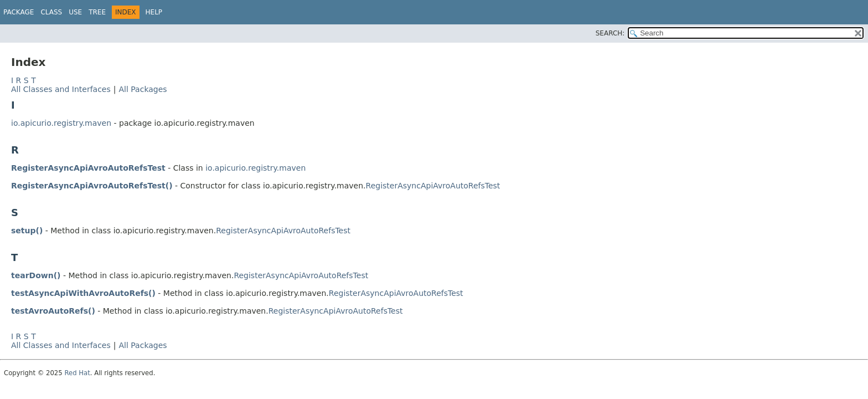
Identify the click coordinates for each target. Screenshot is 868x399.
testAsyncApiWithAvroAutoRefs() (83, 293)
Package (19, 12)
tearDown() (36, 275)
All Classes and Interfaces (61, 89)
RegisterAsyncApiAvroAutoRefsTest (88, 168)
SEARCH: (610, 33)
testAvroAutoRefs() (53, 311)
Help (154, 12)
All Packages (143, 89)
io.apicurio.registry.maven (61, 123)
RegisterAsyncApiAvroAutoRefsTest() (92, 186)
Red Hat (77, 373)
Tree (97, 12)
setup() (27, 231)
